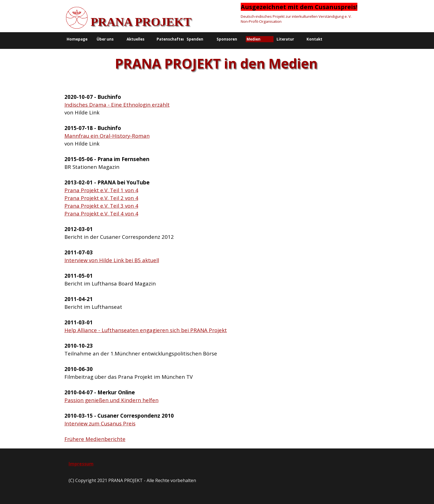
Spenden (195, 39)
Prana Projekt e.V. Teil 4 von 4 (101, 213)
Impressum (81, 464)
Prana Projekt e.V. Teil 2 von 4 (101, 198)
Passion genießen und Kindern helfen (111, 400)
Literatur (285, 39)
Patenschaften (171, 39)
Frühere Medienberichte (95, 439)
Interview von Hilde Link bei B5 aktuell (112, 260)
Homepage (77, 39)
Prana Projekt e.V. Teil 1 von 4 (101, 190)
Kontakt (314, 39)
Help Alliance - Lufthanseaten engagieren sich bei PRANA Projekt (146, 330)
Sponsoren (227, 39)
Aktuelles (136, 39)
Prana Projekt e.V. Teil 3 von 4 (101, 206)
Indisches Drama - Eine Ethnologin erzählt (117, 105)
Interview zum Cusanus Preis (100, 423)
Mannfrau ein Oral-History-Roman (107, 136)
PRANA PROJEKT (141, 22)
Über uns (105, 39)
